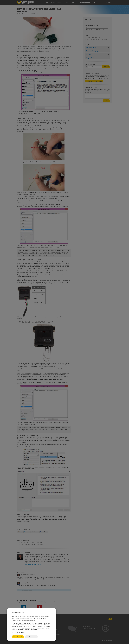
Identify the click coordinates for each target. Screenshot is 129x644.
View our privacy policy (18, 632)
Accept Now (18, 637)
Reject (31, 637)
